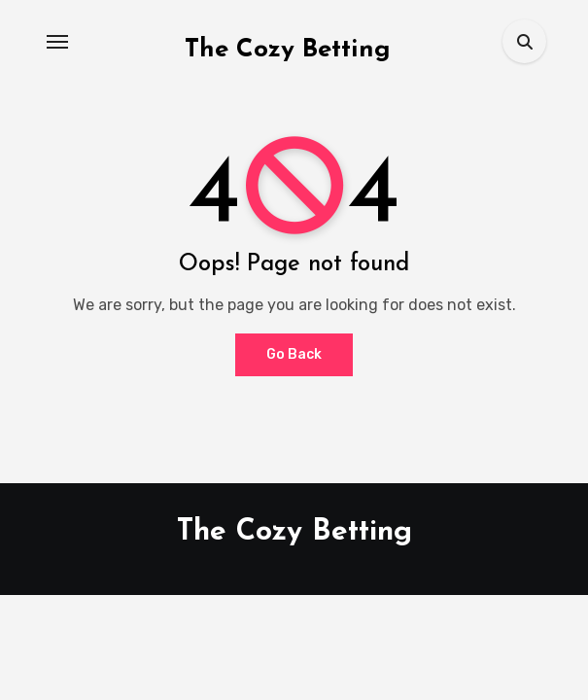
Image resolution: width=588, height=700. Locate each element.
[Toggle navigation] (57, 42)
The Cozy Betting (288, 50)
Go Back (294, 354)
